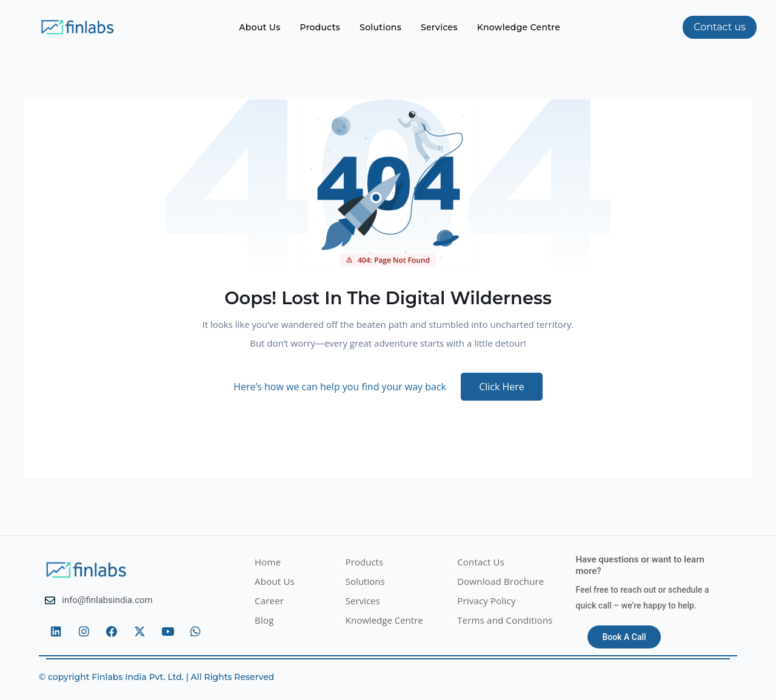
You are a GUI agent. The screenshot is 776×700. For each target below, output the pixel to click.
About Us (259, 27)
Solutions (380, 27)
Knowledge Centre (519, 27)
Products (320, 27)
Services (439, 27)
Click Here (502, 387)
